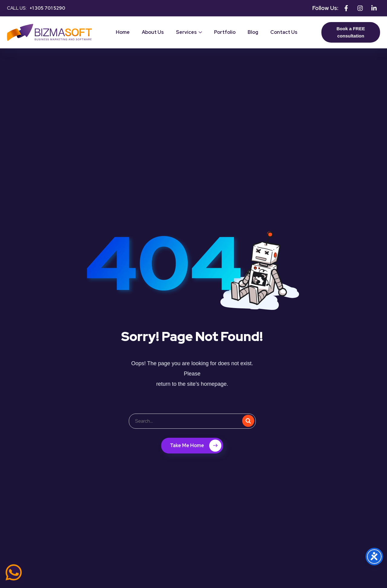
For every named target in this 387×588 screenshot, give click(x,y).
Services (186, 32)
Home (123, 32)
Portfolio (225, 32)
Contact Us (284, 32)
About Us (153, 32)
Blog (253, 32)
